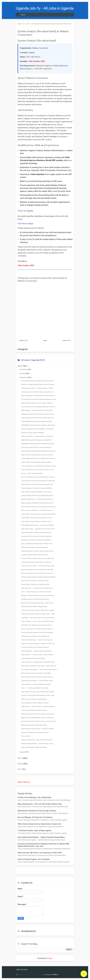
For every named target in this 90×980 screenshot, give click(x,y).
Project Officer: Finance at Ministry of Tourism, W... (37, 492)
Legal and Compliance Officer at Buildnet (34, 747)
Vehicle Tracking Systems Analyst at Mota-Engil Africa (38, 577)
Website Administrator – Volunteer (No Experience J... (38, 499)
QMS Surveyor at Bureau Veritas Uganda (34, 699)
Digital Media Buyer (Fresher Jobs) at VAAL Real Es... (38, 551)
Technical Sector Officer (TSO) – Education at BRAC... (38, 729)
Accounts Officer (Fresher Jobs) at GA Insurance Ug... (38, 558)
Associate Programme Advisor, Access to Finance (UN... (39, 721)
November (23, 369)
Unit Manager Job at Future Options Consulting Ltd (37, 392)
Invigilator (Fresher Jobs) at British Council (35, 555)
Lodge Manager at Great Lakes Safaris (33, 658)
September (23, 377)
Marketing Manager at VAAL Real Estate (34, 725)
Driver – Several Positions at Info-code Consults (36, 592)
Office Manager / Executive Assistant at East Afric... (37, 410)
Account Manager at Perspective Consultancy (35, 817)
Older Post (67, 341)
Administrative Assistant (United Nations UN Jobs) (37, 570)
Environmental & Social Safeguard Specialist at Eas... (38, 381)
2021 (20, 758)
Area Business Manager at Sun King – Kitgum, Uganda (38, 666)
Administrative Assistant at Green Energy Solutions (37, 811)
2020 (20, 764)
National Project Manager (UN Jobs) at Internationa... (38, 718)
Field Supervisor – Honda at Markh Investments (36, 684)
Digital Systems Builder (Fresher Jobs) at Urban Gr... (37, 403)
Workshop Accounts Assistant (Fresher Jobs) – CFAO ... (39, 614)
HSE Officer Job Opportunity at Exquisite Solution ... (37, 625)
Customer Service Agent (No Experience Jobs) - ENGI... (38, 695)
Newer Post (24, 341)
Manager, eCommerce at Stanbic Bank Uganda (36, 540)
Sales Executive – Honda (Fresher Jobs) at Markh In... (38, 655)
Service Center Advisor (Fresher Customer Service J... (38, 629)
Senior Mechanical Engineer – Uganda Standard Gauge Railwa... (42, 837)
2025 (20, 366)
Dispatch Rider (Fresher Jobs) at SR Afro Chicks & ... (37, 740)
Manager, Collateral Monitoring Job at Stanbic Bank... (38, 595)
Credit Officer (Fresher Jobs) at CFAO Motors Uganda (38, 610)
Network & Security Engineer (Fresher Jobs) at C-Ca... (38, 603)
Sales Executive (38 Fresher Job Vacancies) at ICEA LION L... (40, 853)
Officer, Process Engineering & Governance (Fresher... (37, 455)
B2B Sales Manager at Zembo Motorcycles (35, 547)
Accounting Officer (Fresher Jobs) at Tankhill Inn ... (37, 447)
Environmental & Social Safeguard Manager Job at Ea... (39, 407)
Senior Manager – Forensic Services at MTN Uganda (38, 621)
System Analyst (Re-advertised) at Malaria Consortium (38, 451)
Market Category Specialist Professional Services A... (38, 503)
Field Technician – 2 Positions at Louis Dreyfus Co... (37, 588)
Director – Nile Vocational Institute (32, 473)
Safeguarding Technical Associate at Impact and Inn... (38, 414)
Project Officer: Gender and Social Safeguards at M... (38, 484)
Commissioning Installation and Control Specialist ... (38, 632)
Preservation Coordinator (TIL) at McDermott (35, 636)
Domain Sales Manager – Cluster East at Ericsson (37, 640)
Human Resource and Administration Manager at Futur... (39, 399)
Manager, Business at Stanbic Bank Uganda (35, 599)
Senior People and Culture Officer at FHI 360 (35, 703)
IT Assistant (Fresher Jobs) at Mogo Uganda (34, 831)
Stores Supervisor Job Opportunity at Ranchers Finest (38, 662)
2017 (20, 769)
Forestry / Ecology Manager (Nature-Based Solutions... (38, 384)
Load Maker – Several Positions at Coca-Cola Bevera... (38, 618)
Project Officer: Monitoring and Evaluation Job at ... (37, 518)
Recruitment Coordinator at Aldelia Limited (35, 581)
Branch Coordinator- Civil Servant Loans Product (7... (38, 573)
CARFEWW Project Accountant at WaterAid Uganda (37, 444)
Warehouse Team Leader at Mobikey (33, 433)
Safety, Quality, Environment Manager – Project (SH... (38, 429)
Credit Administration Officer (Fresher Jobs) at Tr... (37, 562)
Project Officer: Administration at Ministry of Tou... (37, 521)
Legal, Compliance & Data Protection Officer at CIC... (37, 544)
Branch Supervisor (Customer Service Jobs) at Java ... (38, 470)
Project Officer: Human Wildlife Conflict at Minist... (37, 462)
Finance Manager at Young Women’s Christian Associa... (39, 466)
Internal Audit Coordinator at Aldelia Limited (35, 584)
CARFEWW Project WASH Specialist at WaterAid (36, 440)
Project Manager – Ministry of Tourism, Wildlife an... (37, 488)
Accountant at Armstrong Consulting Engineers (36, 536)
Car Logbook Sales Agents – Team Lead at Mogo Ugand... (39, 670)
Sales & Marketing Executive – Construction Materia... (38, 525)
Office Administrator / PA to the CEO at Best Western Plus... (40, 804)
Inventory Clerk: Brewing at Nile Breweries (34, 710)
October (22, 373)
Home (45, 341)
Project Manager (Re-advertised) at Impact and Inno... (38, 418)
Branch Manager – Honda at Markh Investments (36, 651)
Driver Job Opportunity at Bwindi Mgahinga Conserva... (38, 477)
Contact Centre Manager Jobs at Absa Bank (34, 797)
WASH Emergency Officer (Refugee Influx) (34, 607)
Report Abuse (24, 782)
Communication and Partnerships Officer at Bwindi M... (38, 481)
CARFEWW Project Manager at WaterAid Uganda (37, 421)
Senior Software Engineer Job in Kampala (34, 859)
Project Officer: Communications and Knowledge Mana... (39, 514)
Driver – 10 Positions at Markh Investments (35, 688)
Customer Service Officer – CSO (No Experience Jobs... (38, 566)
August (22, 752)
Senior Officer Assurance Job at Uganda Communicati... (39, 507)
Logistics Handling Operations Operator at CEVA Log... (38, 644)
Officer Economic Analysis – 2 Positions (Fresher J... (38, 510)
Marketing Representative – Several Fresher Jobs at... (38, 744)
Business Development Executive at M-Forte (35, 732)
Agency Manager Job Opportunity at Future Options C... (39, 396)
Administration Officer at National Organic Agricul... (38, 677)
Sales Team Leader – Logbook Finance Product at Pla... (38, 529)
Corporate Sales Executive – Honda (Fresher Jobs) (37, 681)
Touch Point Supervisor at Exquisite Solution (35, 647)
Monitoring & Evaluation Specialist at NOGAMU (36, 673)
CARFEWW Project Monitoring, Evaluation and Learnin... (39, 425)
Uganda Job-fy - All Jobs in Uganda (45, 8)
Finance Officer (26, 736)
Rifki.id (56, 975)
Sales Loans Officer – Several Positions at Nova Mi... (37, 436)
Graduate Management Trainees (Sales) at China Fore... (39, 458)
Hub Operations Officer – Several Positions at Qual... (37, 388)
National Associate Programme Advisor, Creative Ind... (38, 714)
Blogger (50, 958)
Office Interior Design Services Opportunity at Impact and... (40, 824)
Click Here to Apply (25, 224)
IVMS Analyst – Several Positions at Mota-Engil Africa (38, 706)
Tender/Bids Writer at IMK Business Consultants (36, 532)
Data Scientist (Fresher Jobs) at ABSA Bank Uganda (38, 692)
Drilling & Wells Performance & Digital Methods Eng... (38, 496)
